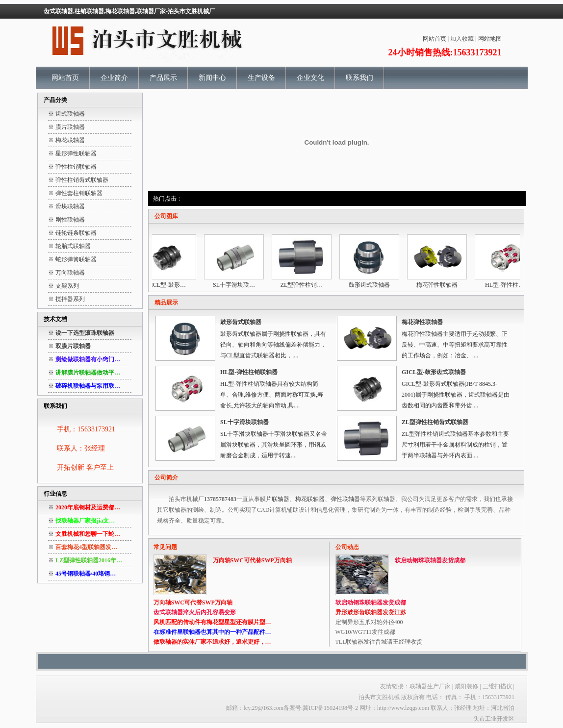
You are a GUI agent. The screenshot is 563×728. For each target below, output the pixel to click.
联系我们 (359, 78)
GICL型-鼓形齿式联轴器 (434, 372)
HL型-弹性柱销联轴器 (249, 372)
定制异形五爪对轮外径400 (369, 622)
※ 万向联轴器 (66, 273)
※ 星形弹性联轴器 (72, 153)
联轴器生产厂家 (430, 686)
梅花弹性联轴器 (440, 285)
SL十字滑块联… (237, 285)
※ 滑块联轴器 (66, 206)
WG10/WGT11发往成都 (365, 632)
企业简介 (114, 78)
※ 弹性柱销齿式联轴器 (78, 180)
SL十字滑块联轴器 (244, 422)
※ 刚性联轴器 (66, 220)
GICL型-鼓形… (169, 285)
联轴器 (281, 499)
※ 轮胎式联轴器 (69, 246)
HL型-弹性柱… (508, 285)
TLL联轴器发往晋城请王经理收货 (379, 642)
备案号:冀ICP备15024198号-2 (321, 708)
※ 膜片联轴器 (66, 127)
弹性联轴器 (345, 499)
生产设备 (261, 78)
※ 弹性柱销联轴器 (72, 167)
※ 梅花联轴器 (66, 140)
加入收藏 (462, 39)
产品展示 (163, 78)
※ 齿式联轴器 (66, 114)
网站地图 (490, 39)
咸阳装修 (466, 686)
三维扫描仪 (498, 686)
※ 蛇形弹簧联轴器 (72, 259)
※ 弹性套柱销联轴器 (75, 193)
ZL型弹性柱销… (305, 285)
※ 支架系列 (64, 286)
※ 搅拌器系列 (66, 299)
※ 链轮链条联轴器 (72, 233)
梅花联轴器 (310, 499)
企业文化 (310, 78)
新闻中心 (212, 78)
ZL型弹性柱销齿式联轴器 (435, 422)
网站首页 (435, 39)
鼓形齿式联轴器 (372, 285)
